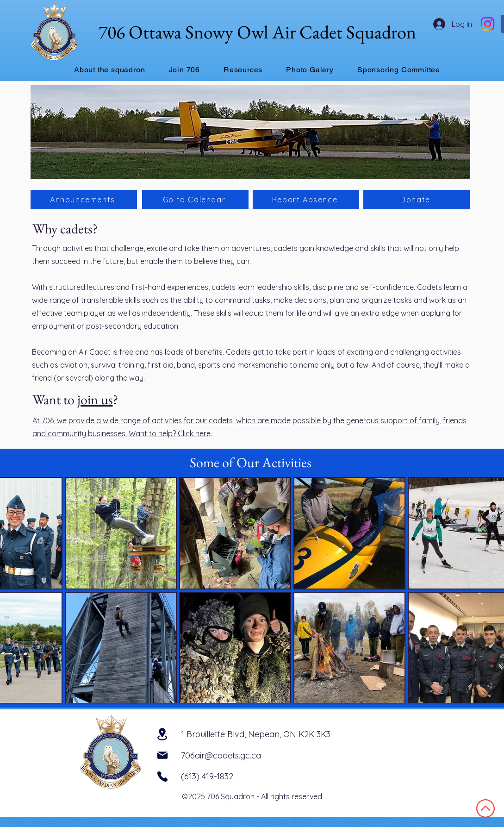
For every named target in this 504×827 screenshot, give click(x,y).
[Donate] (417, 200)
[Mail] (162, 755)
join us (95, 399)
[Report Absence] (306, 200)
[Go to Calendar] (195, 200)
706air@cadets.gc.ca (221, 755)
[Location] (162, 734)
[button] (110, 70)
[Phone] (162, 776)
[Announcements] (84, 200)
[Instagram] (488, 24)
